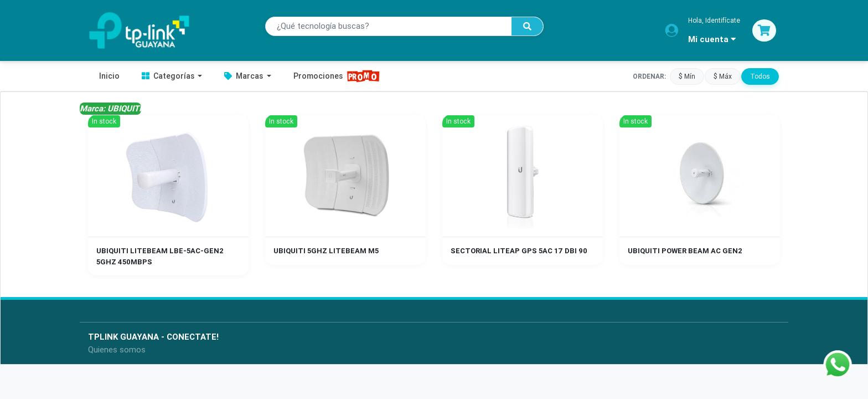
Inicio (109, 76)
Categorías (169, 76)
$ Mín (687, 76)
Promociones (337, 76)
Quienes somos (117, 349)
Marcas (244, 76)
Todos (760, 76)
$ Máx (723, 76)
